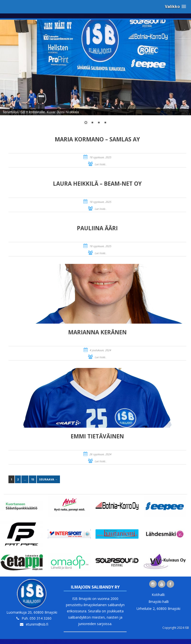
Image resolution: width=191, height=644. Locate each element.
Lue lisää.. (101, 164)
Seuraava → (48, 479)
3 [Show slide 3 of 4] (99, 123)
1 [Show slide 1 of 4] (86, 123)
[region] (95, 75)
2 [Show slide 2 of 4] (92, 123)
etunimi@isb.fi (37, 624)
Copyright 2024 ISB (176, 628)
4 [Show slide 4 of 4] (105, 123)
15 (33, 479)
